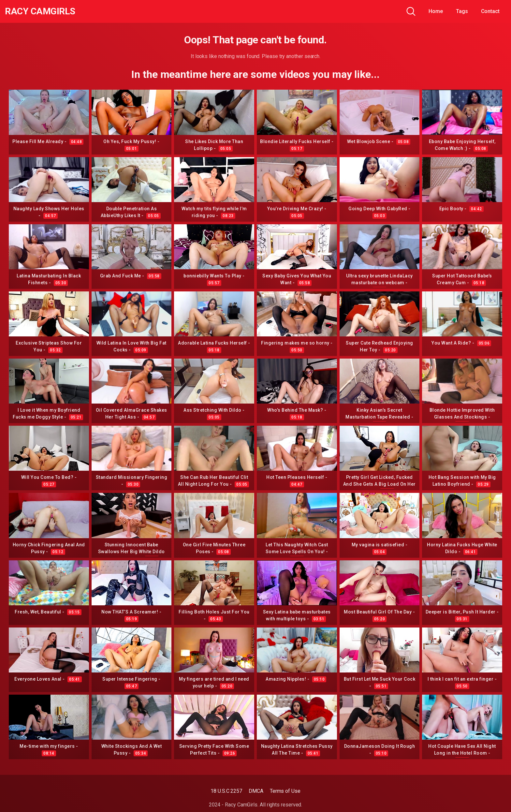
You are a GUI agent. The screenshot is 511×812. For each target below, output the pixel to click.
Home (436, 11)
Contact (490, 11)
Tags (462, 11)
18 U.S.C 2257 (226, 791)
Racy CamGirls (40, 11)
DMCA (256, 791)
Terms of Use (285, 791)
